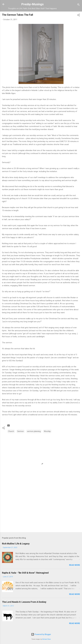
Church (11, 431)
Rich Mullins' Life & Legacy (16, 544)
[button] (78, 15)
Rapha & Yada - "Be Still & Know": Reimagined (25, 573)
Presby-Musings (32, 4)
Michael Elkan (46, 639)
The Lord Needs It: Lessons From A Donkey (24, 602)
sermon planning (34, 431)
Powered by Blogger (41, 634)
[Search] (78, 5)
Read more (75, 565)
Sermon (20, 431)
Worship (47, 431)
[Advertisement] (41, 511)
